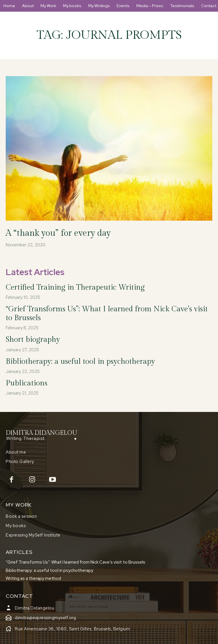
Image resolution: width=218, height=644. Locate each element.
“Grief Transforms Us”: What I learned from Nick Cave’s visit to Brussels (75, 562)
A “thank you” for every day (58, 233)
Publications (27, 383)
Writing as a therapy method (33, 578)
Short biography (33, 340)
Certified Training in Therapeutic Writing (75, 287)
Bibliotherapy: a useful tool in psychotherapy (80, 361)
